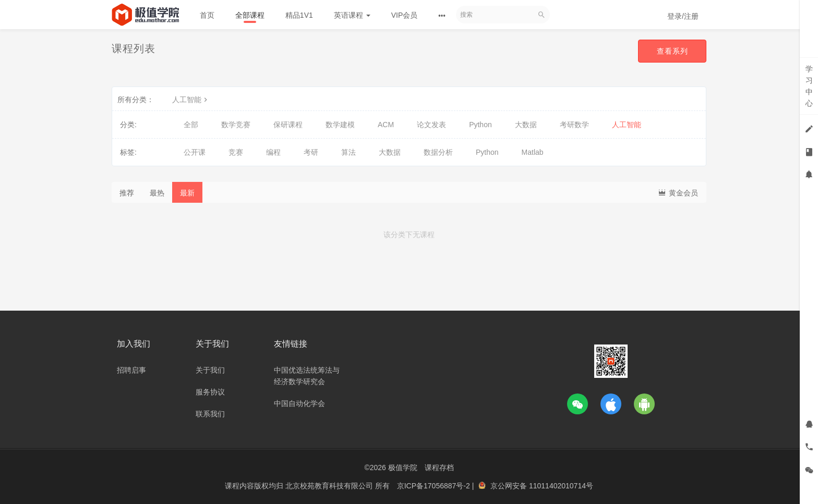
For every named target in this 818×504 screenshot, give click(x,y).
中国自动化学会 (299, 403)
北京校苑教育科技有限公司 (330, 486)
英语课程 (352, 15)
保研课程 (288, 125)
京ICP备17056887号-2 (435, 486)
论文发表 (431, 125)
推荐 (127, 193)
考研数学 (574, 125)
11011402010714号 (561, 486)
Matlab (533, 152)
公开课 (195, 152)
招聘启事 (131, 370)
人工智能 (191, 100)
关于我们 (210, 370)
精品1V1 (299, 15)
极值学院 (403, 468)
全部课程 (250, 15)
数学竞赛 (236, 125)
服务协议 (210, 392)
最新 (187, 193)
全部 (191, 125)
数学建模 (340, 125)
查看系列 (672, 51)
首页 (207, 15)
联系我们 (210, 414)
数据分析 (438, 152)
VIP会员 (405, 15)
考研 (311, 152)
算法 (348, 152)
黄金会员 (678, 192)
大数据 (526, 125)
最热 (157, 193)
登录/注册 (683, 16)
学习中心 (809, 86)
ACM (386, 125)
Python (480, 125)
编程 (273, 152)
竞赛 (236, 152)
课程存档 (439, 468)
